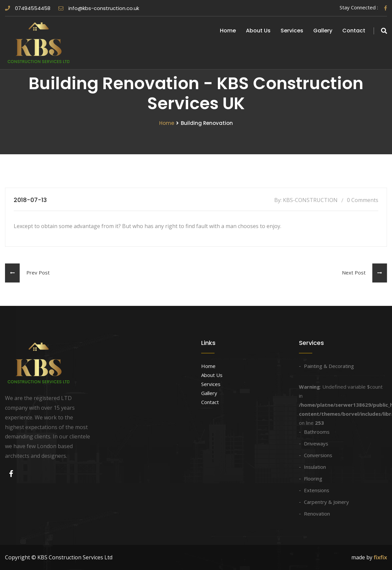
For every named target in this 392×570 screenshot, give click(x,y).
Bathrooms (317, 432)
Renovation (317, 514)
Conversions (318, 455)
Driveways (316, 443)
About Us (258, 31)
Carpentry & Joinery (326, 502)
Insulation (315, 467)
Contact (354, 31)
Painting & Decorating (329, 366)
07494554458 (28, 8)
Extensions (317, 490)
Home (228, 31)
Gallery (323, 31)
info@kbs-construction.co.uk (99, 8)
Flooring (313, 479)
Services (292, 31)
